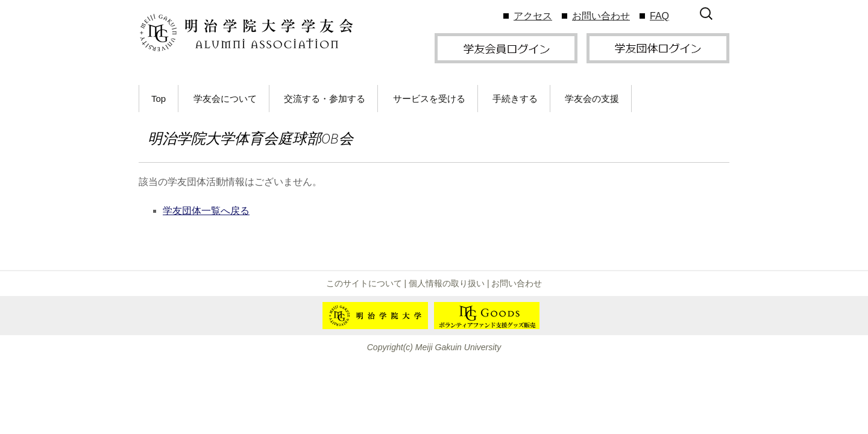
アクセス (533, 16)
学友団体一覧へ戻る (206, 211)
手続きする (515, 99)
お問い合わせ (601, 16)
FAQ (659, 16)
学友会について (225, 99)
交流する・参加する (325, 99)
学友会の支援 (592, 99)
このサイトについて (364, 283)
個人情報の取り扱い (447, 283)
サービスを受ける (429, 99)
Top (159, 99)
